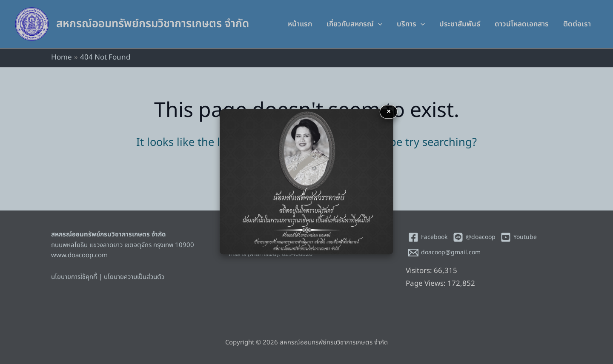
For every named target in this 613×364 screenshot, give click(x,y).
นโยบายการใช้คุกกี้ (74, 277)
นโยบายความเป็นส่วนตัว (134, 277)
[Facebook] (428, 237)
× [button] (389, 112)
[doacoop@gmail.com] (445, 253)
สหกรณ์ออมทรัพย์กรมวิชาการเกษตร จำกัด (153, 24)
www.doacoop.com (79, 255)
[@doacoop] (474, 237)
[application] (378, 24)
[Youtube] (518, 237)
